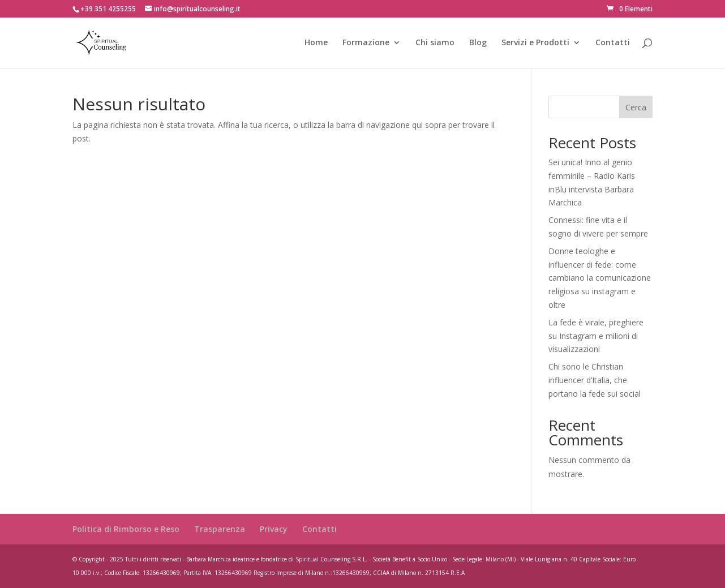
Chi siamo (435, 43)
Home (316, 43)
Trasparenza (220, 529)
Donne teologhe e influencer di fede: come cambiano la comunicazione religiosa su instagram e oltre (600, 278)
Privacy (274, 529)
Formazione (366, 43)
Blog (478, 43)
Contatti (613, 43)
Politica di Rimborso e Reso (126, 529)
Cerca (636, 107)
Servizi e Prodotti (535, 43)
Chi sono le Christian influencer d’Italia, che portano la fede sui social (595, 380)
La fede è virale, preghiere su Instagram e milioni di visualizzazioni (596, 336)
